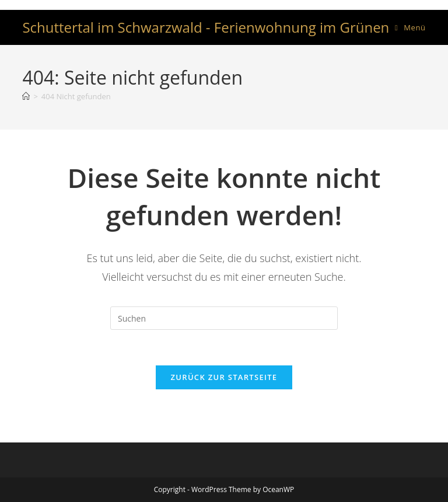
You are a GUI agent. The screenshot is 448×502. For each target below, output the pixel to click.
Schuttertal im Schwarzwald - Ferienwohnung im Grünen (206, 27)
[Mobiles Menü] (410, 27)
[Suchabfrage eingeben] (224, 318)
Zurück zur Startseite (224, 377)
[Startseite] (26, 96)
